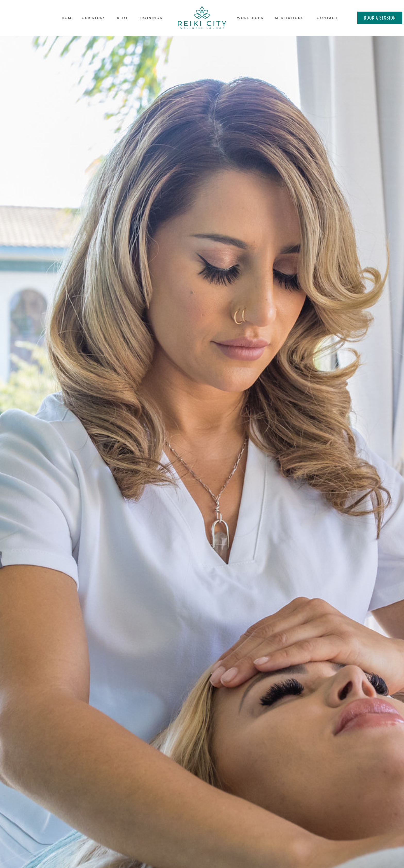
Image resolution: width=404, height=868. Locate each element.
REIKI (122, 18)
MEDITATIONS (289, 18)
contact (327, 18)
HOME (68, 18)
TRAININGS (151, 18)
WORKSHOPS (250, 18)
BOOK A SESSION (380, 18)
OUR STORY (94, 18)
